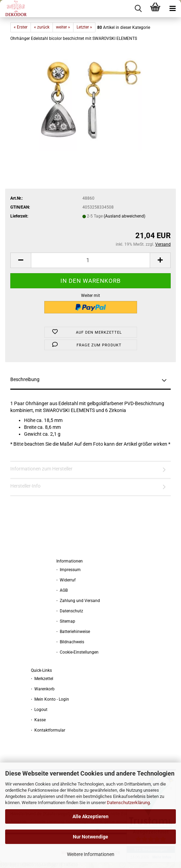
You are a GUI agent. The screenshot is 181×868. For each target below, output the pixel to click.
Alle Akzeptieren (90, 816)
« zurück (42, 27)
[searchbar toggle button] (138, 9)
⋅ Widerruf (66, 580)
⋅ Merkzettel (42, 679)
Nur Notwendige (90, 837)
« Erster (21, 27)
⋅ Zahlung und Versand (78, 601)
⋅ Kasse (38, 720)
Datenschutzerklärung (128, 803)
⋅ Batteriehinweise (73, 632)
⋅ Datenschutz (70, 611)
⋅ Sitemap (66, 621)
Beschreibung (25, 379)
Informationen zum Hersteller (41, 469)
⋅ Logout (39, 710)
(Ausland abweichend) (125, 216)
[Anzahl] (90, 260)
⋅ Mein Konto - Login (50, 699)
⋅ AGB (62, 590)
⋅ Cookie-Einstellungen (77, 652)
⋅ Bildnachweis (70, 642)
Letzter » (84, 27)
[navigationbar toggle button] (172, 9)
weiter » (63, 27)
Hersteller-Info (25, 486)
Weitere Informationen (91, 854)
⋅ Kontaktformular (48, 730)
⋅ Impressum (69, 570)
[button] (21, 260)
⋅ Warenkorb (43, 689)
